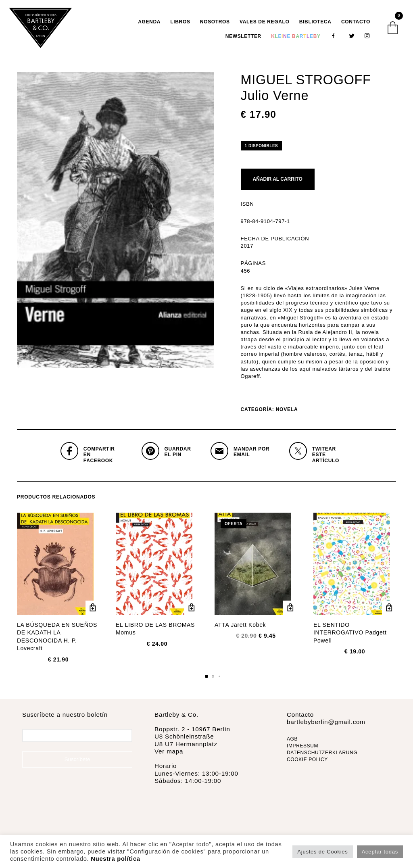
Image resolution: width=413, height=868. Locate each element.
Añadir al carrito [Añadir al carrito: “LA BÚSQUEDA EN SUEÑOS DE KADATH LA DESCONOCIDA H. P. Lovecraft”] (93, 610)
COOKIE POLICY (307, 761)
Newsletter (243, 37)
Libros (180, 23)
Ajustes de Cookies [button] (322, 852)
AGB (292, 741)
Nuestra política (115, 859)
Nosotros (215, 23)
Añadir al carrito (278, 181)
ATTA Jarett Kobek (240, 627)
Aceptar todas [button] (380, 852)
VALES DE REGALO (265, 23)
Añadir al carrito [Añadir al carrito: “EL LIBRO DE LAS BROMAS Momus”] (191, 610)
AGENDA (149, 23)
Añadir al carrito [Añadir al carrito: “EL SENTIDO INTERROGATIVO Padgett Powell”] (389, 610)
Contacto (356, 23)
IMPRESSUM (302, 748)
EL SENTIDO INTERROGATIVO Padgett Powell (350, 635)
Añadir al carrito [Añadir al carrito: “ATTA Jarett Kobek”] (290, 610)
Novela (287, 411)
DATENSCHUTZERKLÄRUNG (322, 755)
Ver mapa (169, 753)
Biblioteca (315, 23)
